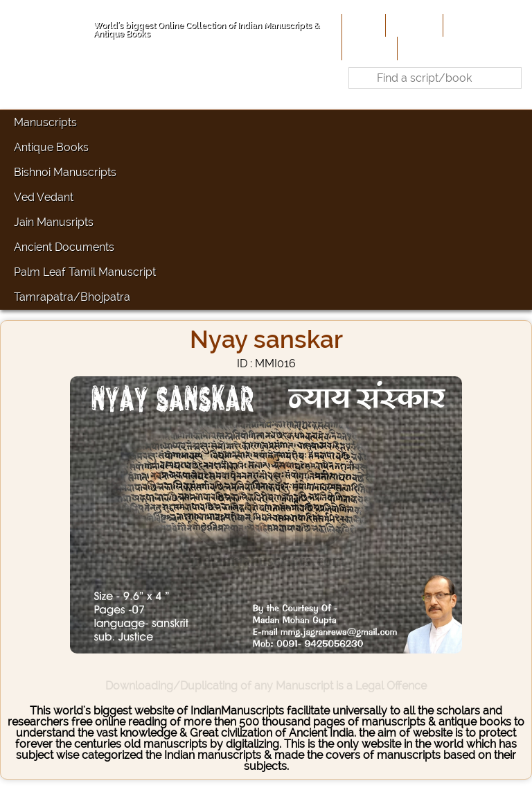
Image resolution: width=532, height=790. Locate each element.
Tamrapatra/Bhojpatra (72, 297)
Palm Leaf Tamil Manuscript (85, 272)
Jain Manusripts (54, 222)
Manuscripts (45, 122)
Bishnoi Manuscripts (65, 172)
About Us (413, 25)
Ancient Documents (64, 247)
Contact (422, 48)
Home (362, 25)
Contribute (473, 25)
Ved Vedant (44, 197)
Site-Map (368, 48)
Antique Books (51, 147)
